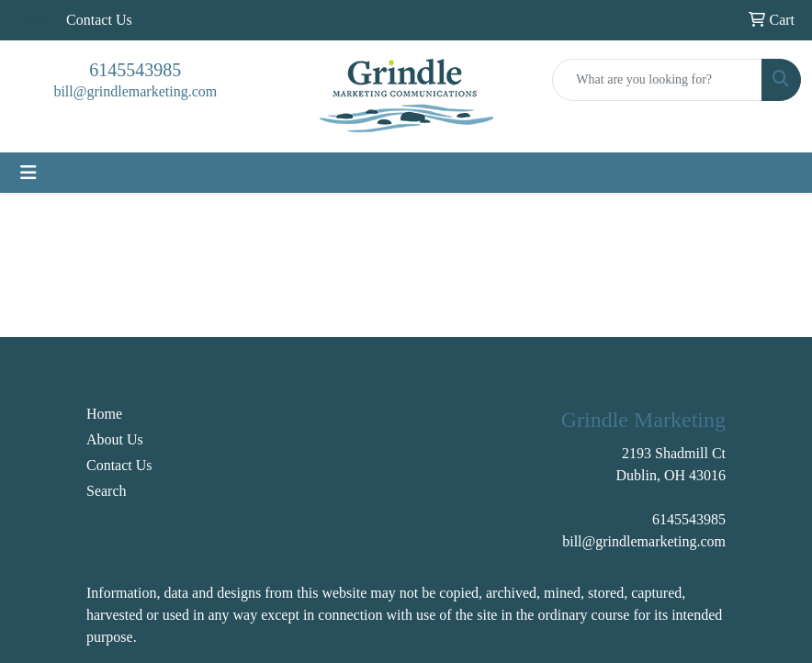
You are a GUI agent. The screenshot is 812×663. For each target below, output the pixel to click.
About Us (115, 439)
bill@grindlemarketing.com (135, 91)
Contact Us (99, 20)
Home (104, 414)
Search (107, 491)
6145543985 (135, 70)
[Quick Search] (657, 80)
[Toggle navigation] (28, 173)
